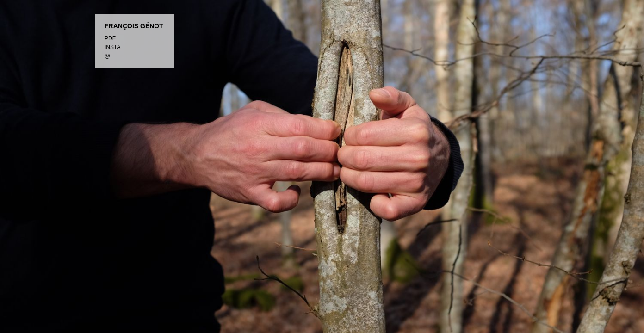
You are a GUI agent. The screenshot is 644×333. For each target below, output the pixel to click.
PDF (110, 38)
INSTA (112, 47)
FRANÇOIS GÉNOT (134, 26)
